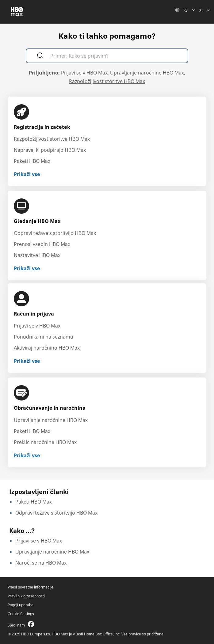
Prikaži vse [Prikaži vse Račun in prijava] (27, 361)
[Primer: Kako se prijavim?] (116, 57)
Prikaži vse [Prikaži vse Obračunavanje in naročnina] (27, 455)
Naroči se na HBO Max (41, 563)
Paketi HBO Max (32, 161)
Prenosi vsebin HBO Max (42, 244)
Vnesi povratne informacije (31, 587)
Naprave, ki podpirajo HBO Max (50, 150)
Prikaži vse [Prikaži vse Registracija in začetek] (27, 174)
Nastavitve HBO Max (37, 255)
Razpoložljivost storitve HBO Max (107, 81)
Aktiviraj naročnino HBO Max (47, 348)
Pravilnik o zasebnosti (26, 596)
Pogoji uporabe (21, 605)
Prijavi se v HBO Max (84, 73)
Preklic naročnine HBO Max (45, 442)
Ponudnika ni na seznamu (44, 337)
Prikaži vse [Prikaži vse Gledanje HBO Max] (27, 268)
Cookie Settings (21, 614)
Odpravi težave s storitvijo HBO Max (55, 233)
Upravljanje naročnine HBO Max (147, 73)
